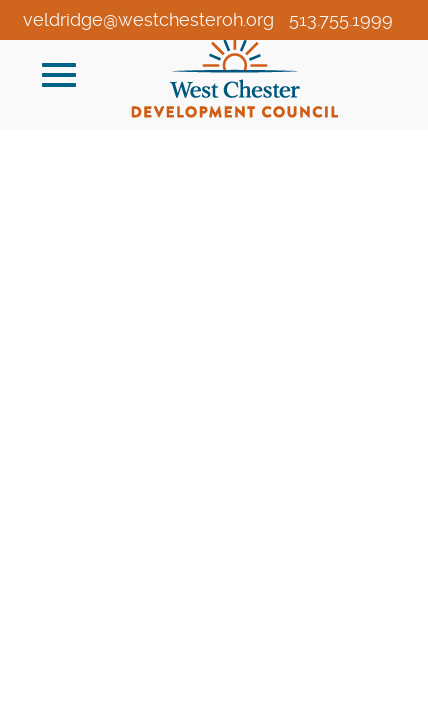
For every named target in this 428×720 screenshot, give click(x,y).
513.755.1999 (341, 19)
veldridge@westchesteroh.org (148, 19)
